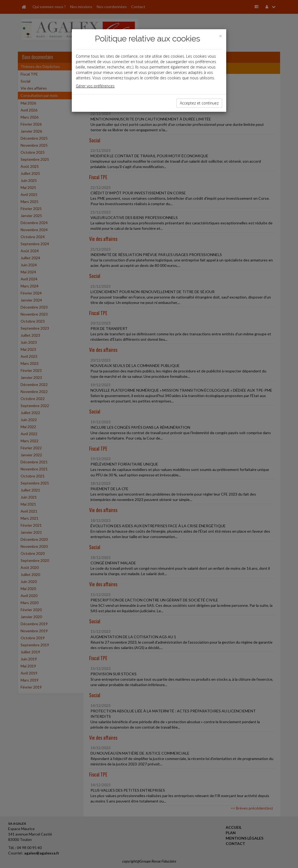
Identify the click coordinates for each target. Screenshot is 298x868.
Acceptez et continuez (199, 103)
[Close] (221, 36)
